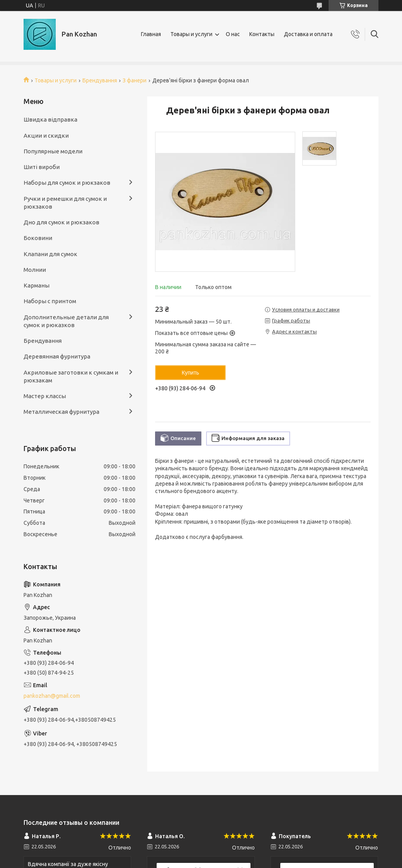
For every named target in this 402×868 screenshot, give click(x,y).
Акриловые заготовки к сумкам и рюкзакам (71, 376)
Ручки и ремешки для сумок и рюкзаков (65, 203)
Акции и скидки (46, 136)
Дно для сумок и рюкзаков (61, 222)
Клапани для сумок (50, 254)
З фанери (134, 80)
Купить (190, 373)
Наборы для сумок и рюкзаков (67, 183)
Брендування (100, 80)
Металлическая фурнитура (61, 412)
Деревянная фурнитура (57, 356)
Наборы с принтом (50, 301)
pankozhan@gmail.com (52, 696)
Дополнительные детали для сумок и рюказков (66, 321)
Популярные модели (53, 151)
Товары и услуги (191, 34)
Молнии (35, 270)
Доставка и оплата (308, 34)
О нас (233, 34)
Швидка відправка (50, 119)
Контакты (262, 34)
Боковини (38, 238)
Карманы (37, 285)
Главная (151, 34)
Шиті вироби (42, 167)
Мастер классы (45, 396)
